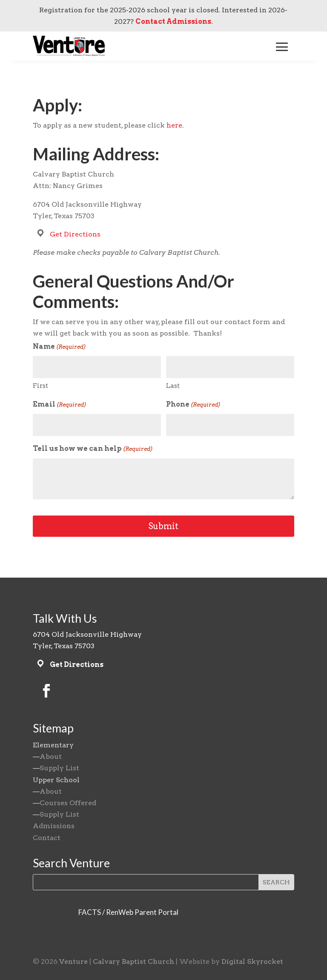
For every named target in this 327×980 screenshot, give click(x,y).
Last (173, 386)
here (174, 125)
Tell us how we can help (93, 449)
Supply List (59, 768)
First (40, 386)
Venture (73, 961)
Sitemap (53, 728)
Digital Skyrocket (252, 961)
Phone (193, 405)
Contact (47, 838)
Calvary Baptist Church (133, 961)
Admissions (54, 826)
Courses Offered (68, 803)
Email (60, 405)
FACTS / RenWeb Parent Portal (128, 912)
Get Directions (75, 234)
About (51, 756)
